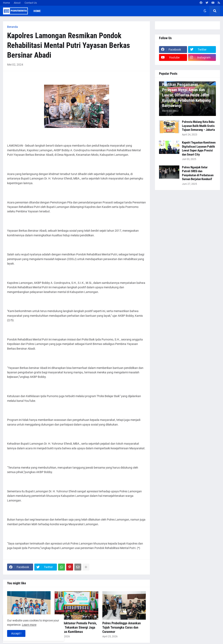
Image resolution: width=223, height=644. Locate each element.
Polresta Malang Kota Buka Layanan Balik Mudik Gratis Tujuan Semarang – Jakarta (198, 126)
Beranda (12, 27)
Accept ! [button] (16, 633)
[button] (205, 11)
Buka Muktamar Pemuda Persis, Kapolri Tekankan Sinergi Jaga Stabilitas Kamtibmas (76, 627)
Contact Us (31, 3)
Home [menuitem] (37, 11)
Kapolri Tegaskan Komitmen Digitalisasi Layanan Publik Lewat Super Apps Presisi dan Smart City (199, 149)
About (17, 3)
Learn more (29, 625)
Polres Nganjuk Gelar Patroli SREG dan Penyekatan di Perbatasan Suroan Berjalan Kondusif (198, 173)
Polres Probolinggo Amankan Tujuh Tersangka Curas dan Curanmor (122, 627)
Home (6, 3)
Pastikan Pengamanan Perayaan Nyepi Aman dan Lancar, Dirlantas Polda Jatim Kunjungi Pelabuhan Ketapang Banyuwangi (186, 95)
